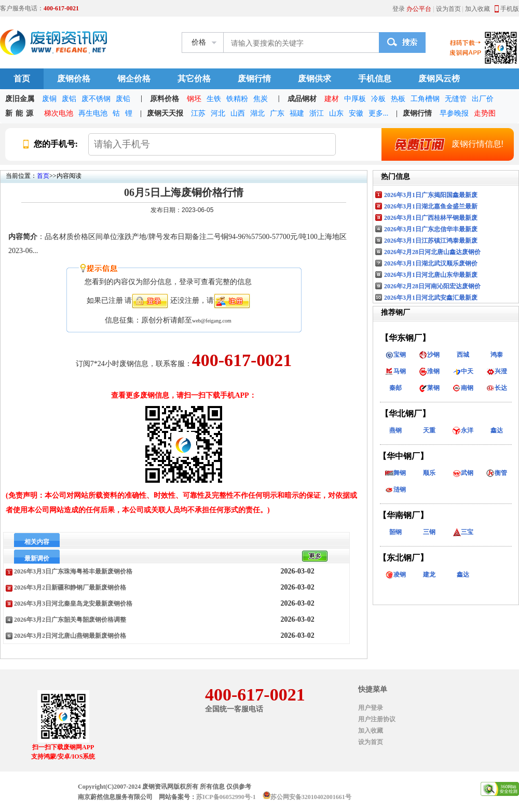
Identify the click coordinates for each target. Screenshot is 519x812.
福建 (297, 113)
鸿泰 (497, 355)
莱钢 (429, 388)
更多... (379, 113)
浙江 (317, 113)
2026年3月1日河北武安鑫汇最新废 (431, 298)
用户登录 (371, 708)
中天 (463, 371)
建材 (332, 99)
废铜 (49, 99)
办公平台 (419, 9)
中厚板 (355, 99)
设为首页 (448, 9)
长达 (497, 388)
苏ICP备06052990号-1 (226, 797)
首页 (22, 79)
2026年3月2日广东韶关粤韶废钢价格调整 (70, 620)
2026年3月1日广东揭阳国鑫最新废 (431, 195)
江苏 (198, 113)
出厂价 (483, 99)
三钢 (429, 532)
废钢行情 (254, 79)
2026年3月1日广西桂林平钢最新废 (431, 218)
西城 (463, 355)
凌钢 (395, 575)
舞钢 (395, 473)
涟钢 (395, 489)
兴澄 (497, 371)
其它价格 (194, 79)
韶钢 (395, 532)
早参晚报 (454, 113)
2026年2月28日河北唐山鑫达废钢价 (432, 252)
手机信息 (375, 79)
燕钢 (395, 430)
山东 (336, 113)
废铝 (69, 99)
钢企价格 (134, 79)
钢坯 (194, 99)
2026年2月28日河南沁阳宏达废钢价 (432, 286)
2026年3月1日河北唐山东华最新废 (431, 275)
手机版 (510, 9)
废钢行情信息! (445, 144)
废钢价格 (74, 79)
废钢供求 (315, 79)
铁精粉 (237, 99)
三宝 (463, 532)
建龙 (429, 575)
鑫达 (497, 430)
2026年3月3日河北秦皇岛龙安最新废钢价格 (73, 604)
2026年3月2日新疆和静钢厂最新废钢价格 (70, 587)
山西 (238, 113)
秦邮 (395, 388)
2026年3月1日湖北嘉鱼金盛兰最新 (431, 206)
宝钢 (395, 355)
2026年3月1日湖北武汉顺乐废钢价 (431, 263)
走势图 (485, 113)
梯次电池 (59, 113)
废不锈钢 (96, 99)
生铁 (214, 99)
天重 (429, 430)
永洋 (463, 430)
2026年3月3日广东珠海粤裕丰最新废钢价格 (73, 571)
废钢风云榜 (439, 79)
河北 (218, 113)
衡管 (497, 473)
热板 (398, 99)
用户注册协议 (377, 719)
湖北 (257, 113)
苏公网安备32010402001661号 (311, 797)
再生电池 (93, 113)
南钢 (463, 388)
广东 (277, 113)
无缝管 (456, 99)
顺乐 (429, 473)
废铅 (123, 99)
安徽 (356, 113)
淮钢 (429, 371)
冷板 (378, 99)
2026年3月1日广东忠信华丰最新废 (431, 229)
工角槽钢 (425, 99)
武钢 (463, 473)
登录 (399, 9)
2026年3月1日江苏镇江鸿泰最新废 (431, 241)
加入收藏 (477, 9)
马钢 (395, 371)
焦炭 (261, 99)
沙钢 (429, 355)
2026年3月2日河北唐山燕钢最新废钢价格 (70, 636)
